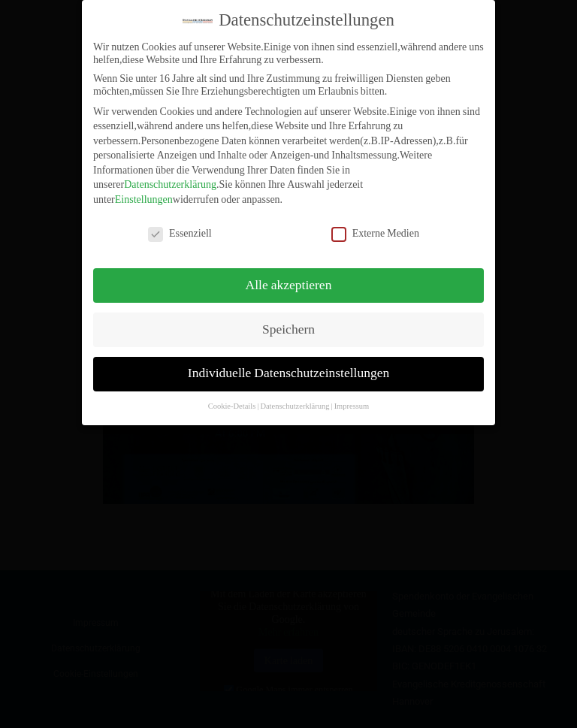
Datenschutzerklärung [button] (295, 398)
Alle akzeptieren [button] (289, 276)
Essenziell (180, 224)
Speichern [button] (288, 321)
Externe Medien (375, 224)
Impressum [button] (352, 398)
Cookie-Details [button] (232, 398)
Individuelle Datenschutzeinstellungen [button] (288, 365)
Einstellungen (144, 191)
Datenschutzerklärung (170, 176)
